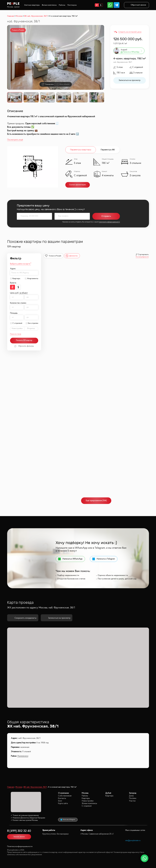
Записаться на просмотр (130, 80)
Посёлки (133, 798)
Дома (131, 796)
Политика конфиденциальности (20, 847)
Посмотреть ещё (15, 140)
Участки (132, 801)
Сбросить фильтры (24, 346)
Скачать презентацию (78, 185)
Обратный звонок (136, 5)
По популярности (142, 257)
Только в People (53, 256)
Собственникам (65, 796)
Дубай (17, 7)
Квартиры (86, 798)
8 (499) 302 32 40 (19, 831)
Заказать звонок (19, 837)
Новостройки (88, 801)
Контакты (62, 798)
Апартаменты (33, 279)
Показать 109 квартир (24, 340)
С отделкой (17, 323)
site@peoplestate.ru (133, 841)
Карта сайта (63, 803)
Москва (10, 7)
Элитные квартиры (32, 5)
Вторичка (31, 329)
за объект (24, 293)
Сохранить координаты (23, 618)
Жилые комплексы (49, 5)
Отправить (106, 216)
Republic (116, 279)
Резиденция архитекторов (123, 419)
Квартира (16, 279)
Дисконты (72, 256)
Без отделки (33, 323)
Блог (60, 801)
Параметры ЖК (108, 150)
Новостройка (17, 329)
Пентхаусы (72, 5)
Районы (62, 5)
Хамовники (23, 756)
